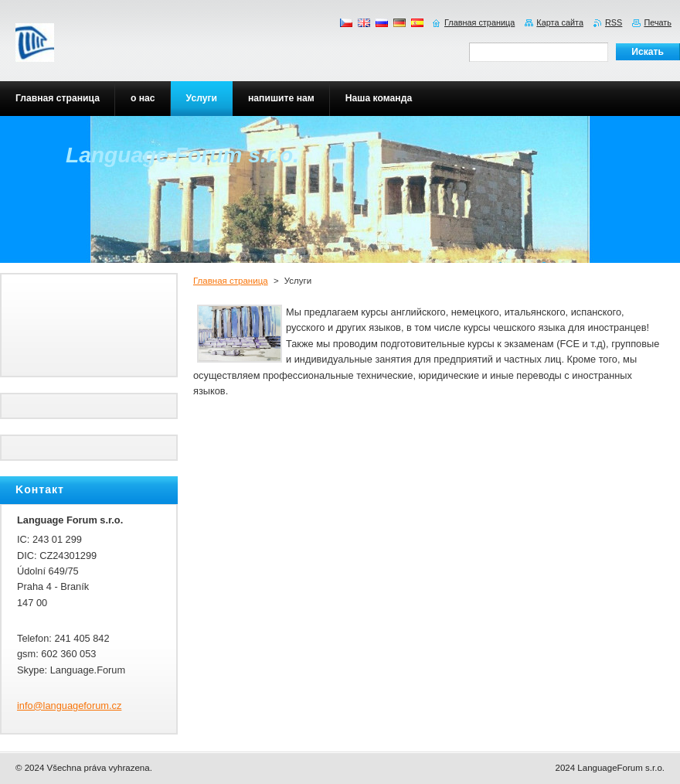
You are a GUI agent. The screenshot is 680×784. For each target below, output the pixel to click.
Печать (658, 22)
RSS (614, 22)
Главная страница (231, 281)
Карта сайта (560, 22)
